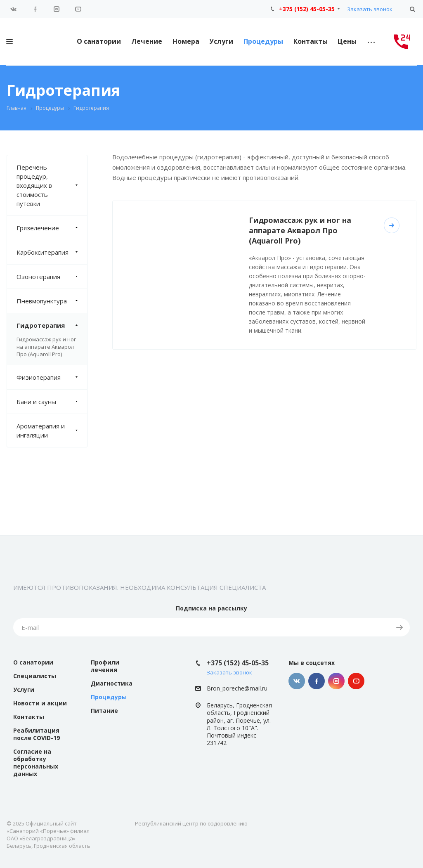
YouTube (78, 9)
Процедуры (263, 41)
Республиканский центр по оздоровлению (191, 823)
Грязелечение (52, 228)
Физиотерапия (52, 377)
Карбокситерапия (52, 252)
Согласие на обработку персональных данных (36, 763)
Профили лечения (105, 666)
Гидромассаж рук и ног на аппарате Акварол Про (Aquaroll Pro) (46, 347)
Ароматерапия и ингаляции (52, 430)
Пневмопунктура (52, 301)
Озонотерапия (52, 277)
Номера (186, 41)
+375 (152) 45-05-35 (307, 9)
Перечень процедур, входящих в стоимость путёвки (52, 185)
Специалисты (35, 676)
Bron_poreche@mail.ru (237, 688)
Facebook (35, 9)
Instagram (57, 9)
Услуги (221, 41)
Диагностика (112, 683)
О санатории (99, 41)
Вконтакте (14, 9)
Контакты (311, 41)
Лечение (147, 41)
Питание (104, 711)
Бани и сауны (52, 402)
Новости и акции (40, 703)
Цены (347, 41)
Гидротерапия (52, 325)
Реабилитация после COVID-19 (37, 734)
